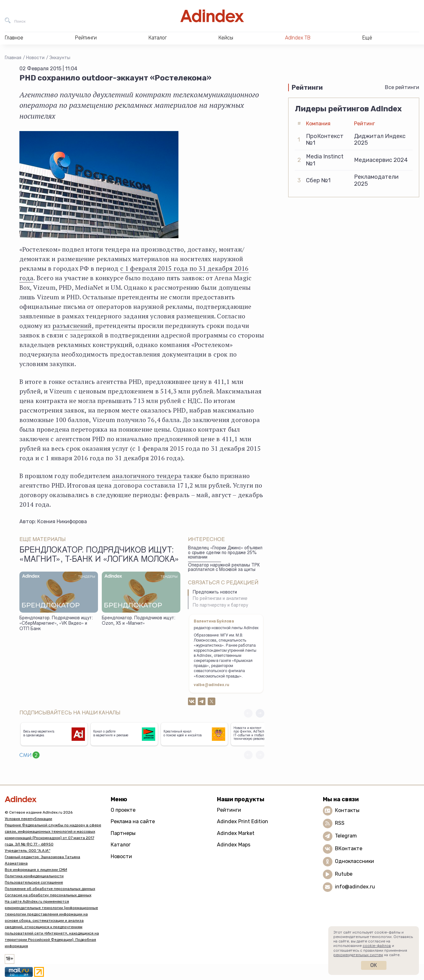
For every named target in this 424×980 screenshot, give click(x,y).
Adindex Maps (234, 845)
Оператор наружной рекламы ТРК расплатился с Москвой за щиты (224, 568)
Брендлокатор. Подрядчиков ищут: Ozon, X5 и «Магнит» (139, 621)
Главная (13, 58)
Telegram (346, 836)
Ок (374, 965)
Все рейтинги (402, 87)
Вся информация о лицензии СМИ (36, 870)
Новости (35, 58)
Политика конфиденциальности (34, 876)
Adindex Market (236, 833)
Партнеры (123, 833)
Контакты (347, 810)
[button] (260, 713)
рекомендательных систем (358, 955)
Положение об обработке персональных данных (50, 889)
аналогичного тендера (147, 476)
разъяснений (72, 326)
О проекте (123, 810)
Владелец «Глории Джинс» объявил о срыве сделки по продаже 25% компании (225, 553)
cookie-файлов (377, 946)
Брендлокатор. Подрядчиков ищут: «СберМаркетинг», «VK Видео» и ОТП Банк (56, 624)
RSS (340, 823)
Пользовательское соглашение (34, 882)
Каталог (121, 845)
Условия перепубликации (28, 819)
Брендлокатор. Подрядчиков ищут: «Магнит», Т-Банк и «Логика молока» (99, 555)
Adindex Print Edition (243, 821)
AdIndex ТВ (298, 38)
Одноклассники (354, 861)
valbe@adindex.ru (212, 685)
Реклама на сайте (133, 821)
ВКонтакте (349, 848)
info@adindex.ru (355, 887)
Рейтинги (229, 810)
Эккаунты (60, 58)
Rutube (344, 874)
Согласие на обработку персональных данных (48, 895)
